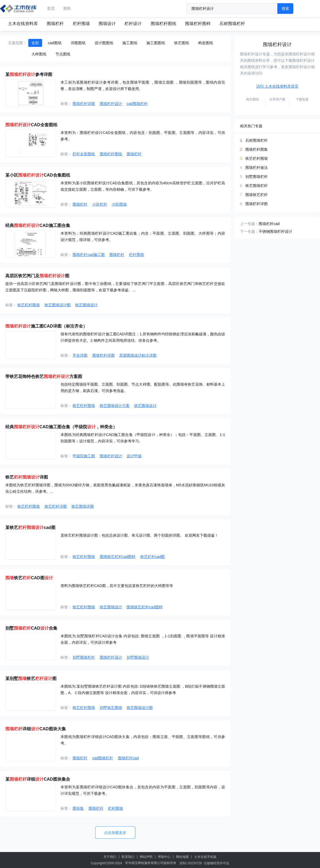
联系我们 (128, 857)
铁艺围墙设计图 (58, 305)
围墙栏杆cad (128, 758)
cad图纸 (55, 43)
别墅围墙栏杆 (84, 657)
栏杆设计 (133, 24)
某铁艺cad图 (30, 527)
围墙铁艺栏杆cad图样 (118, 557)
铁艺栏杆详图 (56, 506)
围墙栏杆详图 (84, 104)
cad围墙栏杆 (137, 104)
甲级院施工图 (84, 456)
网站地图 (182, 857)
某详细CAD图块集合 (38, 779)
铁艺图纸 (182, 43)
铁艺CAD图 (29, 578)
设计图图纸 (104, 43)
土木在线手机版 (205, 857)
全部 (35, 43)
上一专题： (249, 224)
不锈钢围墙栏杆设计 (275, 231)
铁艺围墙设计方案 (115, 406)
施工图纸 (130, 43)
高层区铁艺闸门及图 (37, 276)
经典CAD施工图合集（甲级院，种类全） (61, 427)
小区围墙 (119, 204)
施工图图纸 (156, 43)
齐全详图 (80, 355)
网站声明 (146, 857)
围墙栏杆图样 (198, 24)
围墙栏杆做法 (257, 168)
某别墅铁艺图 (31, 678)
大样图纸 (39, 54)
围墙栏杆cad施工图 (89, 255)
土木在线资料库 (23, 24)
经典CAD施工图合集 (38, 225)
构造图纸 (206, 43)
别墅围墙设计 (138, 657)
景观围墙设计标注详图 (138, 355)
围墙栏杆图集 (257, 149)
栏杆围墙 (81, 24)
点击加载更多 (115, 833)
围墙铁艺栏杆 (257, 195)
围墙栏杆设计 (111, 104)
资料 (67, 8)
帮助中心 (164, 857)
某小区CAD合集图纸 (38, 175)
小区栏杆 (100, 204)
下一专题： (249, 231)
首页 (51, 8)
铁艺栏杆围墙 (29, 305)
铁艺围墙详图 (83, 506)
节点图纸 (63, 54)
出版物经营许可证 (217, 863)
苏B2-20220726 (191, 863)
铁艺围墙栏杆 (257, 186)
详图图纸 (78, 43)
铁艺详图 (27, 477)
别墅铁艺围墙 (111, 708)
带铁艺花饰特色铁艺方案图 (44, 376)
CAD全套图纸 (31, 125)
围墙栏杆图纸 (163, 24)
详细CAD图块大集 (36, 729)
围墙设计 (107, 24)
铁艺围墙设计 (86, 305)
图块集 (78, 808)
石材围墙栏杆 (232, 24)
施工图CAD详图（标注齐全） (46, 326)
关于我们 (110, 857)
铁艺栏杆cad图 (153, 557)
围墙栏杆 (55, 24)
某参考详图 (29, 74)
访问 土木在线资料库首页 (277, 86)
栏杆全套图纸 (84, 154)
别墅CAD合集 (31, 628)
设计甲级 (134, 456)
